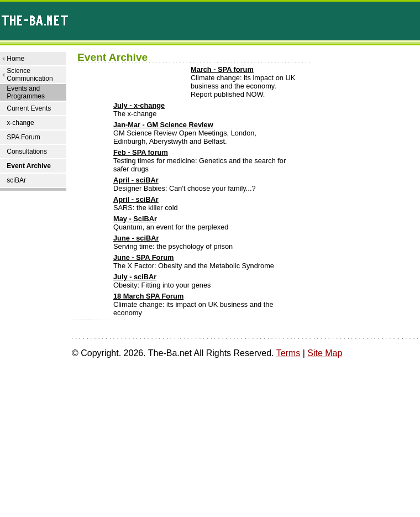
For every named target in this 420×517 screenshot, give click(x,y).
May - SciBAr (135, 219)
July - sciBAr (135, 277)
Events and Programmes (26, 92)
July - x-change (139, 105)
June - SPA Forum (144, 257)
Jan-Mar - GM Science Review (163, 125)
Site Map (325, 353)
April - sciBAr (136, 180)
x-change (20, 123)
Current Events (29, 108)
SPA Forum (23, 137)
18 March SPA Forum (148, 296)
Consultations (27, 152)
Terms (288, 353)
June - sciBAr (136, 238)
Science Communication (30, 75)
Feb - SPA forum (141, 152)
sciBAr (16, 180)
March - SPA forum (222, 69)
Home (15, 59)
